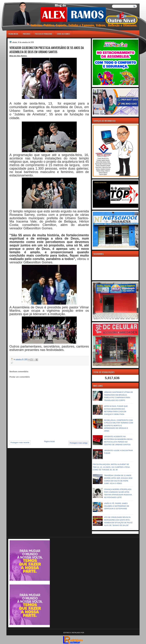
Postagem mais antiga (79, 443)
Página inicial (13, 34)
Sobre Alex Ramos (63, 34)
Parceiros (27, 34)
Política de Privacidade (44, 34)
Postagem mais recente (20, 443)
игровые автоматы (19, 1)
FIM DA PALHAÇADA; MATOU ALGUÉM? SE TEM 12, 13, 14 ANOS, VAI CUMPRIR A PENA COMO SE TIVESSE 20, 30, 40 (111, 467)
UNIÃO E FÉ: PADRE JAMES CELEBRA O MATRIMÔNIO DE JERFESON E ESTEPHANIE (117, 506)
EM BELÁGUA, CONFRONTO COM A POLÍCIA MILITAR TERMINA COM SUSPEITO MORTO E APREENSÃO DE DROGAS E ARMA (118, 426)
